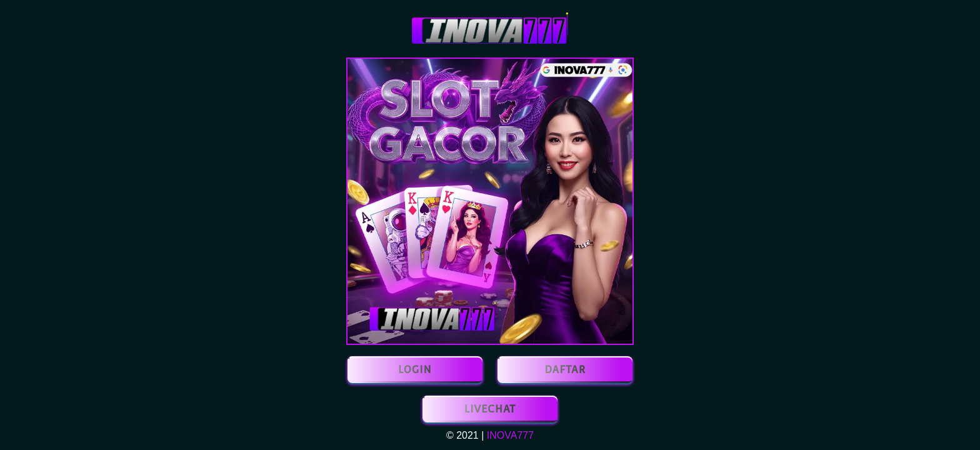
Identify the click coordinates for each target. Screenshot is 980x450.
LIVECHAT (490, 409)
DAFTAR (565, 370)
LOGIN (415, 370)
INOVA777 (510, 435)
